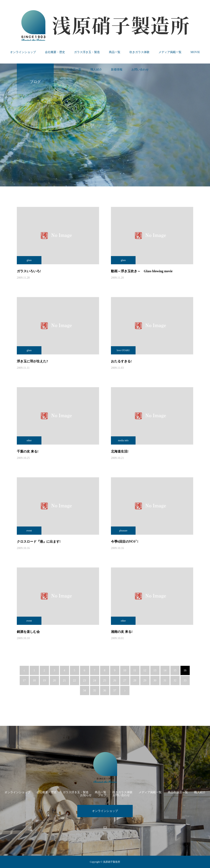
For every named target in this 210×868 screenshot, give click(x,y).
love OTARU (123, 350)
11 (135, 670)
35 (95, 690)
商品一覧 (115, 52)
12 (145, 670)
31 (165, 680)
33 (185, 680)
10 (125, 670)
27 (125, 680)
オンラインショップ (23, 52)
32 (175, 680)
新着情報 (117, 70)
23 (84, 680)
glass (29, 260)
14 (165, 670)
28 (135, 680)
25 (105, 680)
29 (145, 680)
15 (175, 670)
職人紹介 (96, 70)
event (29, 531)
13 (155, 670)
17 (24, 680)
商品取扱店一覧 (71, 70)
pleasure (123, 531)
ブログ (102, 795)
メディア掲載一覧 (170, 52)
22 (74, 680)
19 (44, 680)
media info (123, 440)
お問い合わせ (140, 70)
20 (54, 680)
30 (155, 680)
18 (34, 680)
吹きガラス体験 (139, 52)
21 (64, 680)
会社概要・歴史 (55, 52)
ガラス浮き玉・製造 (87, 52)
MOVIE (195, 52)
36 (105, 690)
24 (95, 680)
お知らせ (86, 795)
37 (115, 690)
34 (84, 690)
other (29, 440)
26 (115, 680)
